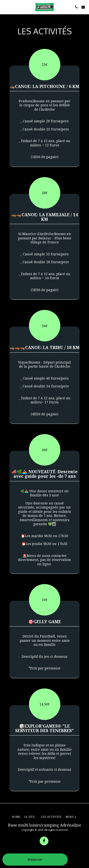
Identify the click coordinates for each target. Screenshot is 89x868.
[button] (5, 7)
